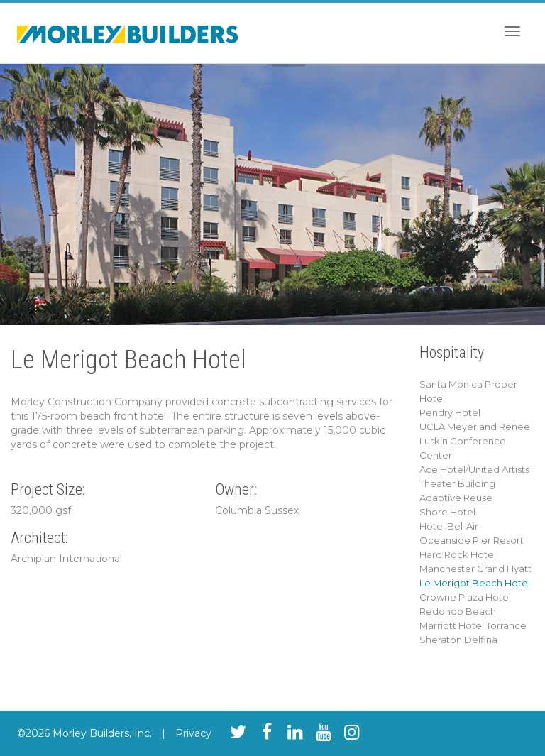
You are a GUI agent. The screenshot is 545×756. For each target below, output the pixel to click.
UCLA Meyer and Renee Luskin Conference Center (475, 441)
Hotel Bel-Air (449, 526)
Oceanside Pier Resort (472, 540)
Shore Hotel (447, 512)
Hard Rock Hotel (458, 554)
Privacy (193, 733)
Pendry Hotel (450, 412)
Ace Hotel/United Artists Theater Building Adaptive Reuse (474, 483)
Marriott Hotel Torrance (473, 625)
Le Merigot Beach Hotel (475, 583)
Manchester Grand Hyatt (475, 569)
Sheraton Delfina (458, 640)
